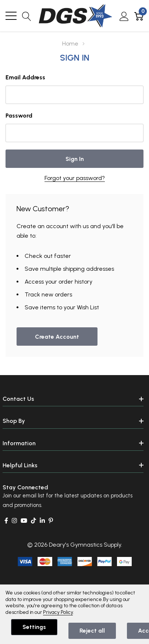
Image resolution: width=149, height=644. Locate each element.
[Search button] (27, 16)
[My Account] (124, 16)
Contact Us (18, 399)
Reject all (92, 631)
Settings (34, 627)
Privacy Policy (58, 612)
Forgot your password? (75, 178)
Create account (57, 337)
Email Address (25, 77)
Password (19, 116)
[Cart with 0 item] (139, 16)
